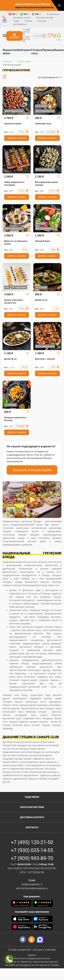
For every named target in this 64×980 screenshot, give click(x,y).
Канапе (59, 50)
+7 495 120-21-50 (26, 32)
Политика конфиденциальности (32, 958)
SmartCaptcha (39, 965)
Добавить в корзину (17, 138)
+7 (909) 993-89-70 (32, 858)
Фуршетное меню (10, 52)
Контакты (42, 21)
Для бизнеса (20, 24)
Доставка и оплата (22, 18)
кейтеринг (39, 950)
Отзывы (28, 21)
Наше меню (32, 797)
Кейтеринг (24, 50)
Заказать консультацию (32, 470)
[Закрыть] (59, 5)
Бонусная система (45, 18)
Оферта (32, 955)
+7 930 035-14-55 (26, 39)
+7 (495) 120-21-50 (32, 842)
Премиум (48, 50)
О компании (53, 14)
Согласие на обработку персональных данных (32, 962)
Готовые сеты (37, 52)
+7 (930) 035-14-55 (32, 850)
